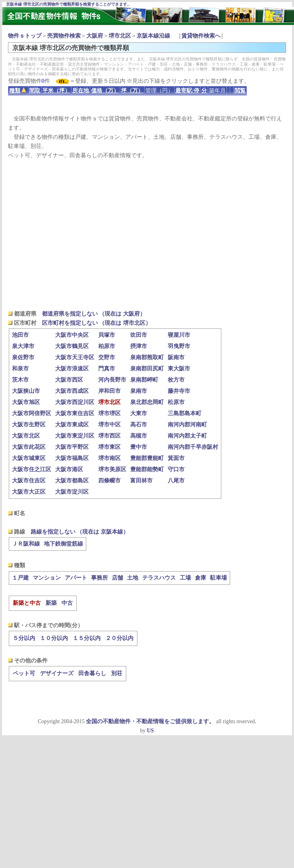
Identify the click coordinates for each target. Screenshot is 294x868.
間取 (35, 91)
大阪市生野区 (29, 425)
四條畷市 (109, 481)
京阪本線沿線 (153, 36)
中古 (67, 603)
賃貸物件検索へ (201, 36)
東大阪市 (179, 369)
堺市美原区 (112, 469)
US (150, 731)
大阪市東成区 (72, 425)
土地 (133, 578)
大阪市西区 (69, 380)
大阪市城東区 (29, 458)
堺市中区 (109, 425)
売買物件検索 (64, 36)
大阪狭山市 (26, 391)
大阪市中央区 (72, 335)
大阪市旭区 (26, 402)
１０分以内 (54, 638)
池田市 (20, 335)
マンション (47, 578)
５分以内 (24, 638)
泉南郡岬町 (144, 380)
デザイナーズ (57, 673)
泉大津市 (23, 346)
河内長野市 (112, 380)
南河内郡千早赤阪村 (193, 447)
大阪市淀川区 (72, 492)
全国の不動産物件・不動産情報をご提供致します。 (150, 721)
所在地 (81, 91)
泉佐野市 (23, 357)
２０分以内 (119, 638)
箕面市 (176, 458)
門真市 (107, 369)
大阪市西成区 (72, 391)
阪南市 (176, 357)
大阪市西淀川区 (75, 402)
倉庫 (201, 578)
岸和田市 (109, 391)
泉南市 (139, 391)
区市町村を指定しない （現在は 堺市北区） (96, 323)
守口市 (176, 469)
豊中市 (139, 447)
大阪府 (95, 36)
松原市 (176, 402)
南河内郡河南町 (187, 425)
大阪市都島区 (72, 481)
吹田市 (139, 335)
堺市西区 (109, 436)
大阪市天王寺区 (75, 357)
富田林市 (141, 481)
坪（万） (132, 91)
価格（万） (105, 91)
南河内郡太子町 (187, 436)
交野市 (107, 357)
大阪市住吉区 (29, 481)
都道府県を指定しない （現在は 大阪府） (94, 314)
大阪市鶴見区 (72, 346)
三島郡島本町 (185, 413)
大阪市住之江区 (32, 469)
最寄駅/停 (187, 91)
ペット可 (24, 673)
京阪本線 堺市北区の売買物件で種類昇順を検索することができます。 (69, 4)
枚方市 (176, 380)
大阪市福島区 (72, 458)
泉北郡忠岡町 (147, 402)
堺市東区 (109, 447)
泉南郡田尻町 (147, 369)
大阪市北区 (26, 436)
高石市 (139, 425)
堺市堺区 (109, 413)
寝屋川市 (179, 335)
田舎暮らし (92, 673)
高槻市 (139, 436)
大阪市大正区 (29, 492)
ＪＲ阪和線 (26, 544)
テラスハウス (159, 578)
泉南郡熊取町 (147, 357)
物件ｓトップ (25, 36)
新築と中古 (27, 603)
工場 (185, 578)
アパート (76, 578)
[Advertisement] (147, 234)
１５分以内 (87, 638)
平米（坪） (56, 91)
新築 (51, 603)
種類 (18, 91)
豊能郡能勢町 (147, 469)
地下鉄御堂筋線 (64, 544)
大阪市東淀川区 (75, 436)
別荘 (117, 673)
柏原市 (107, 346)
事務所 (99, 578)
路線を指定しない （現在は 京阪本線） (80, 532)
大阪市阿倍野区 (32, 413)
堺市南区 (109, 458)
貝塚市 (107, 335)
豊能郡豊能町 (147, 458)
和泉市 (20, 369)
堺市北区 (120, 36)
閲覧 (240, 91)
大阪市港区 (69, 469)
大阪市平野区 (72, 447)
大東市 (139, 413)
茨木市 (20, 380)
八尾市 (176, 481)
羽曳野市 (179, 346)
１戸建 (20, 578)
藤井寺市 (179, 391)
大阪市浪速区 (72, 369)
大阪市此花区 (29, 447)
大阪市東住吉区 (75, 413)
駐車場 (219, 578)
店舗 (117, 578)
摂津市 (139, 346)
